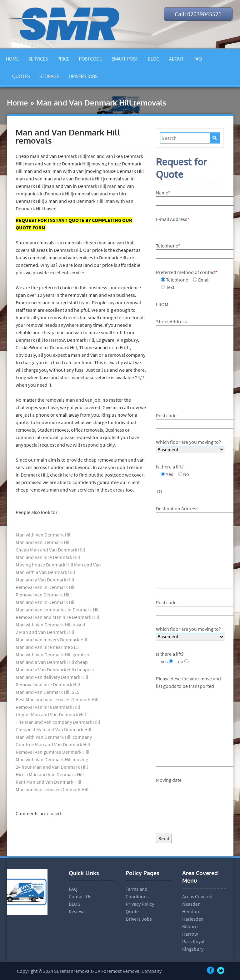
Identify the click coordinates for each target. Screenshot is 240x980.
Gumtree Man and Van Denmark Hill (53, 744)
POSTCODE (90, 59)
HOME (12, 59)
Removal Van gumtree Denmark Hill (52, 752)
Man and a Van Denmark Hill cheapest (55, 669)
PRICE (63, 59)
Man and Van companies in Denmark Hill (58, 610)
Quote (132, 911)
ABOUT (176, 59)
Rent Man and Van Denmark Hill (48, 782)
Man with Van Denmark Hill (44, 535)
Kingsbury (193, 949)
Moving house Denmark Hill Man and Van (58, 565)
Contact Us (80, 896)
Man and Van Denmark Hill (43, 542)
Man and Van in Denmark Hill (46, 602)
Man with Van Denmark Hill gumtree (53, 654)
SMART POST (125, 59)
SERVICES (38, 59)
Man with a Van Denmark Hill (45, 572)
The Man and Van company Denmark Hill (58, 722)
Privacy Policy (140, 904)
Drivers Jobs (139, 919)
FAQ (198, 59)
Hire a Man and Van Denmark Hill (50, 774)
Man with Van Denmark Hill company (54, 737)
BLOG (154, 59)
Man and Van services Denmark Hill (52, 789)
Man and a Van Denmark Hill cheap (52, 662)
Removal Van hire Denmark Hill (48, 684)
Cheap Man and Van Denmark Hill (50, 550)
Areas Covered (197, 896)
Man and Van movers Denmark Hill (51, 639)
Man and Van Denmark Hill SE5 (47, 692)
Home (17, 103)
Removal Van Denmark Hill (43, 595)
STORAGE (49, 76)
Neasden (191, 904)
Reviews (77, 911)
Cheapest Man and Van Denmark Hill (53, 729)
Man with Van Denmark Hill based (50, 625)
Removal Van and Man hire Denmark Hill (57, 617)
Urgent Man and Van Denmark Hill (51, 714)
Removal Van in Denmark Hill (46, 587)
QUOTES (21, 76)
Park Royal (193, 941)
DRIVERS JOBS (83, 76)
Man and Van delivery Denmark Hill (52, 677)
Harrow (190, 934)
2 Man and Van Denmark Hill (45, 632)
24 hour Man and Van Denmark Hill (52, 767)
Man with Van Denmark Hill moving (52, 759)
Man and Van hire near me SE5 (48, 647)
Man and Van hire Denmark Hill (48, 557)
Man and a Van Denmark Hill (45, 580)
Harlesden (193, 919)
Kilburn (190, 926)
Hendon (191, 911)
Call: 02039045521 (198, 14)
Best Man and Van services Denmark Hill (57, 699)
